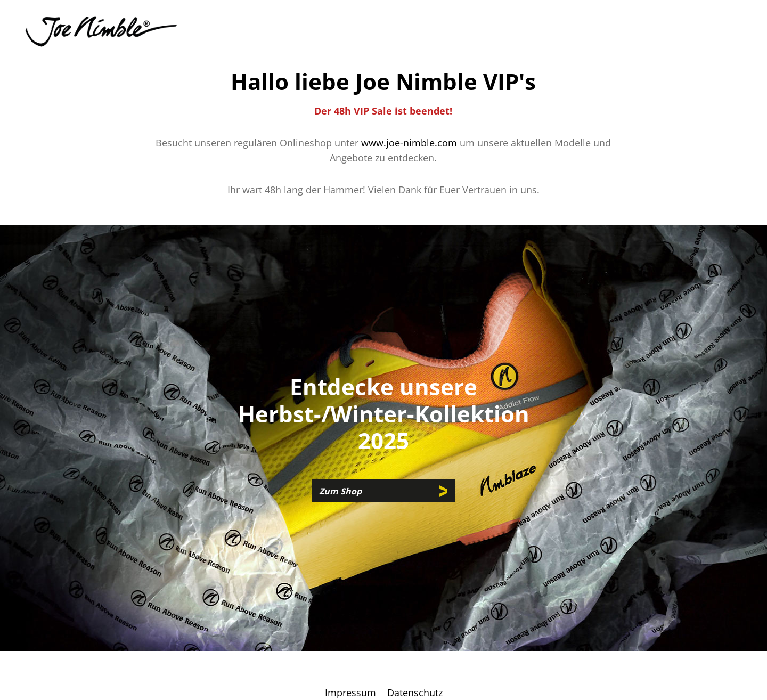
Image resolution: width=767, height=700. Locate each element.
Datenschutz (415, 693)
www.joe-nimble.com (409, 143)
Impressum (352, 693)
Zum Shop (340, 491)
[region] (383, 438)
